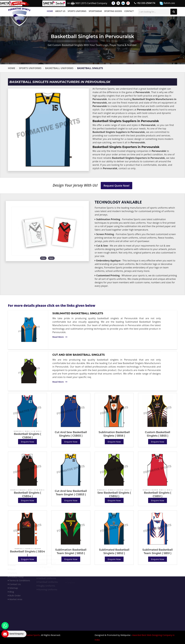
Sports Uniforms (77, 11)
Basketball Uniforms (59, 68)
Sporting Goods (113, 11)
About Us (60, 11)
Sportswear (95, 11)
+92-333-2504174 (145, 3)
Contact (129, 11)
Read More (60, 337)
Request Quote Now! (117, 186)
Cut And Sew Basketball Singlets (79, 355)
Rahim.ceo (167, 3)
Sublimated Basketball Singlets (78, 313)
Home (50, 11)
